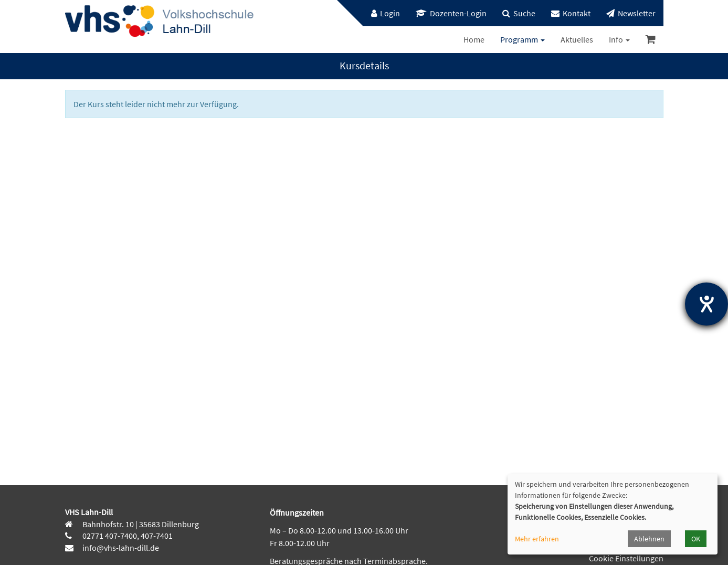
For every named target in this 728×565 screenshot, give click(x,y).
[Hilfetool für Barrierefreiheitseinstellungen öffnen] (706, 304)
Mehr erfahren (537, 539)
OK (696, 539)
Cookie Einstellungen (626, 558)
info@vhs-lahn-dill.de (120, 548)
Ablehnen (649, 539)
